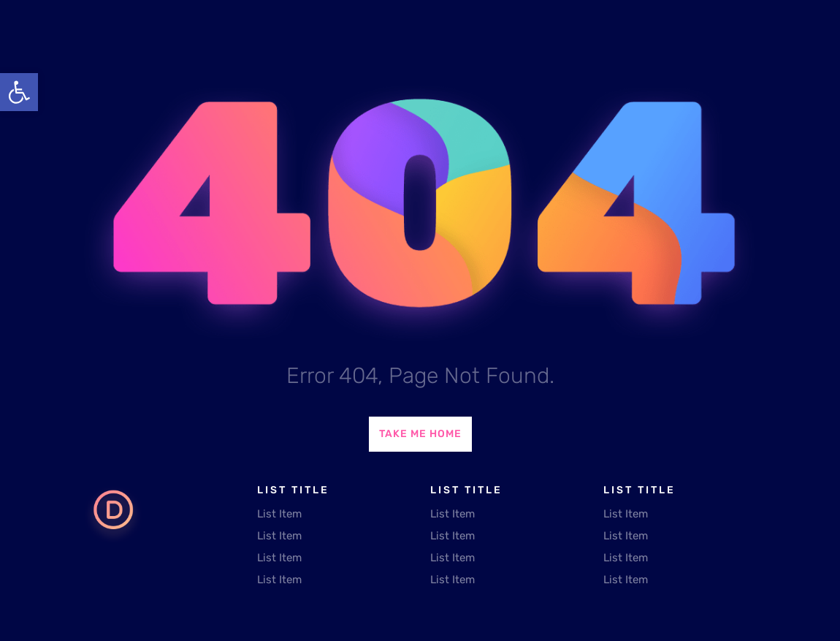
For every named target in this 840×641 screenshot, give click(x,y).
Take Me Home (420, 434)
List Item (279, 514)
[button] (19, 92)
